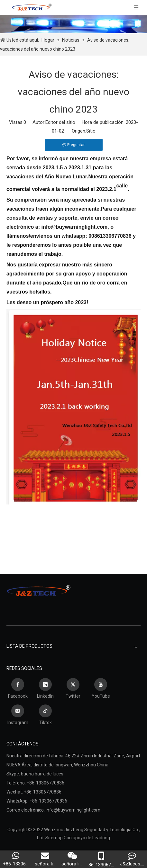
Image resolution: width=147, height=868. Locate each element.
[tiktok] (45, 716)
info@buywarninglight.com (73, 810)
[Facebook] (18, 689)
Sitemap (54, 838)
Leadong (101, 838)
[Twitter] (73, 689)
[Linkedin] (45, 689)
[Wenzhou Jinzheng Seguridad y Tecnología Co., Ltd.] (73, 24)
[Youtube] (101, 689)
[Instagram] (18, 716)
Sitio (91, 131)
